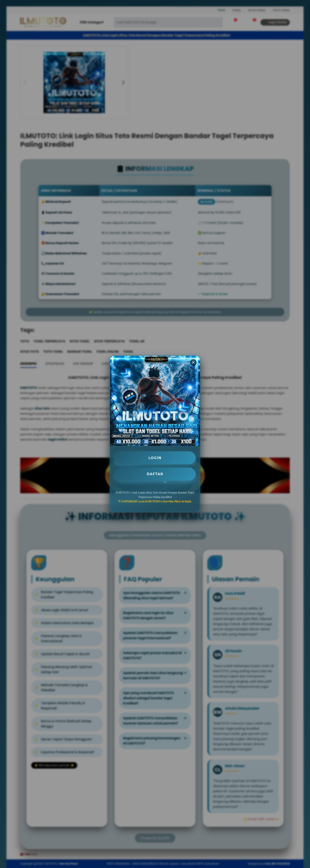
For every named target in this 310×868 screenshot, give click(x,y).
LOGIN (155, 458)
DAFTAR (155, 474)
